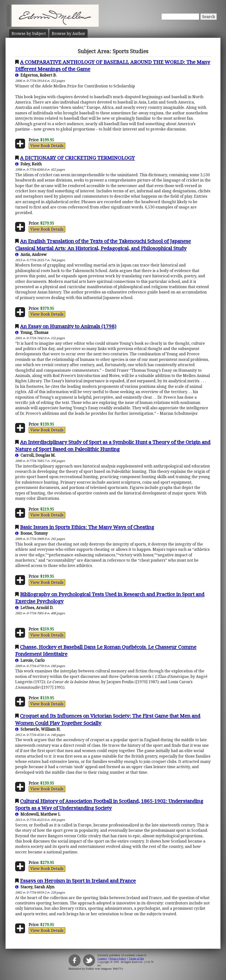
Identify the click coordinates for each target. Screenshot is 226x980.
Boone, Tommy (31, 533)
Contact (102, 959)
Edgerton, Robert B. (36, 75)
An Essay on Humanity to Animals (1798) (68, 326)
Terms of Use (136, 959)
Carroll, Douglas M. (35, 455)
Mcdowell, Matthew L (38, 814)
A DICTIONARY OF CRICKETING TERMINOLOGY (77, 158)
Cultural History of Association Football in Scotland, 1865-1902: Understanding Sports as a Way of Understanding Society (109, 804)
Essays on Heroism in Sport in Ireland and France (78, 881)
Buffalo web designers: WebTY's (104, 969)
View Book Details (47, 146)
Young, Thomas (32, 332)
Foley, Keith (28, 164)
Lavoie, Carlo (30, 660)
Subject (29, 33)
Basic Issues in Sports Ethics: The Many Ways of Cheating (87, 527)
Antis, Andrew (31, 254)
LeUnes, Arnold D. (34, 608)
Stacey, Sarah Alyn (35, 887)
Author (68, 33)
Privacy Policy (118, 959)
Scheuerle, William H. (38, 729)
